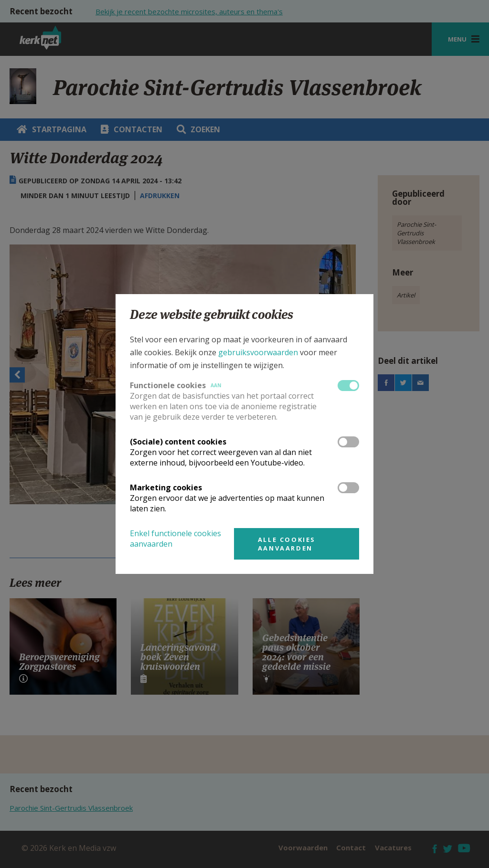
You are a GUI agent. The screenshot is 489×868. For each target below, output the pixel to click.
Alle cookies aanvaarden (287, 544)
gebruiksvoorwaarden (258, 352)
